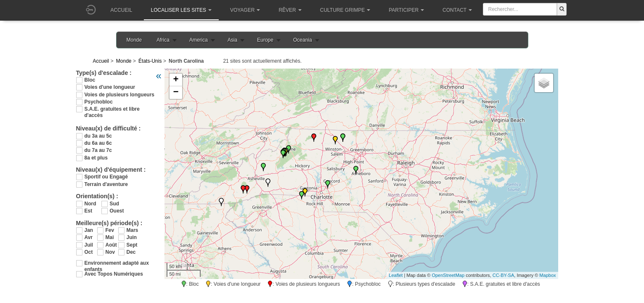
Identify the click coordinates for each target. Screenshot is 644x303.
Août (111, 245)
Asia (232, 40)
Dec (131, 252)
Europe (265, 40)
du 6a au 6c (98, 143)
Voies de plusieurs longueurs (119, 95)
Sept (132, 245)
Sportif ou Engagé (106, 177)
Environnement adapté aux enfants (117, 263)
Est (89, 211)
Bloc (90, 80)
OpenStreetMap (448, 275)
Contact (457, 10)
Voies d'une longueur (110, 87)
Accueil (122, 10)
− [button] (176, 93)
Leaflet (396, 275)
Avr (89, 237)
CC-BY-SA (504, 275)
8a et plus (96, 158)
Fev (110, 230)
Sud (115, 204)
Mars (133, 230)
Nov (110, 252)
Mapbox (547, 275)
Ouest (117, 211)
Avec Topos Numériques (114, 274)
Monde (134, 40)
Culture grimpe (345, 10)
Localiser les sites (181, 10)
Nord (90, 204)
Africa (163, 40)
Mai (110, 237)
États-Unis (150, 61)
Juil (89, 245)
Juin (132, 237)
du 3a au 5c (98, 136)
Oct (89, 252)
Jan (89, 230)
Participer (406, 10)
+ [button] (176, 80)
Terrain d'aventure (106, 184)
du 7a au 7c (98, 150)
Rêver (290, 10)
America (199, 40)
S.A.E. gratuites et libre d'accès (112, 109)
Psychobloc (99, 102)
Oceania (303, 40)
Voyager (245, 10)
